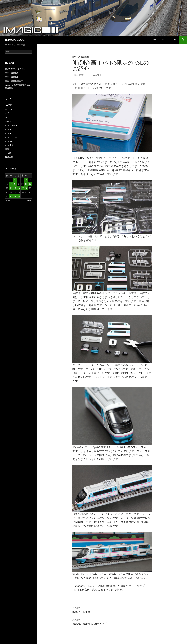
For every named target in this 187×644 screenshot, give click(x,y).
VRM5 (8, 133)
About (165, 39)
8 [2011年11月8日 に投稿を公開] (15, 184)
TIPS (7, 117)
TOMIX (8, 121)
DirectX (8, 109)
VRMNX (9, 141)
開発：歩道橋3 (12, 73)
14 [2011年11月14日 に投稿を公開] (11, 188)
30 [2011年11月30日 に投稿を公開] (19, 196)
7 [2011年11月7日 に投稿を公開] (11, 184)
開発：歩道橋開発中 (14, 81)
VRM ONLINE (11, 125)
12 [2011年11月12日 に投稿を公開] (30, 184)
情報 (7, 149)
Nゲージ (76, 57)
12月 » (28, 200)
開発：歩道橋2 (12, 77)
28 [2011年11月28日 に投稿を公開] (11, 196)
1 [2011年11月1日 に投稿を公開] (15, 180)
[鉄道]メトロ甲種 (112, 609)
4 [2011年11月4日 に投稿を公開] (26, 180)
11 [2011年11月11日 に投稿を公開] (26, 184)
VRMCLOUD (11, 137)
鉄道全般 (85, 57)
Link (175, 39)
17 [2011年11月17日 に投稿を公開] (22, 188)
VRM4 (8, 129)
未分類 (8, 153)
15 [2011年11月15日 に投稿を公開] (15, 188)
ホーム (155, 39)
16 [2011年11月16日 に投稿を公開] (19, 188)
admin (99, 75)
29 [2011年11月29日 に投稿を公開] (15, 196)
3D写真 (8, 105)
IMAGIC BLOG (15, 40)
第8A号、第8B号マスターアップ (112, 621)
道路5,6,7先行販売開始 (15, 69)
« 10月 (9, 200)
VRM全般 (9, 145)
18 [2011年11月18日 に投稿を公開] (26, 188)
